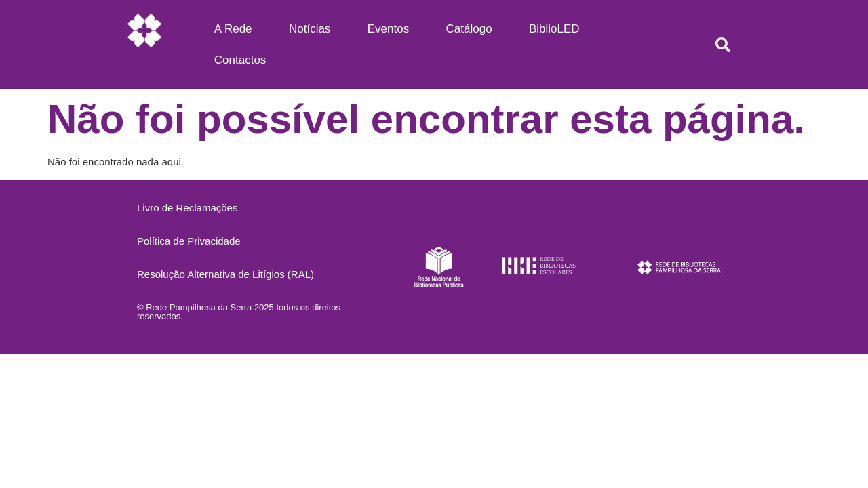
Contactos (240, 60)
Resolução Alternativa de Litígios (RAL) (225, 274)
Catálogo (469, 29)
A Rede (233, 29)
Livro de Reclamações (187, 208)
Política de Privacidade (189, 241)
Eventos (388, 29)
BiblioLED (554, 29)
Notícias (310, 29)
